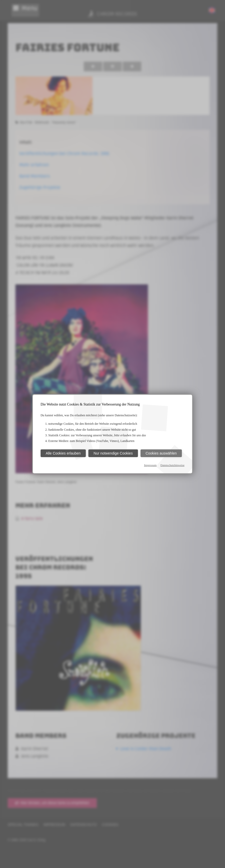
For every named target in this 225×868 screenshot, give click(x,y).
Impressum (150, 465)
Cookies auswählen (161, 453)
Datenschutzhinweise (172, 465)
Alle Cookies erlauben (63, 453)
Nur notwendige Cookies (113, 453)
